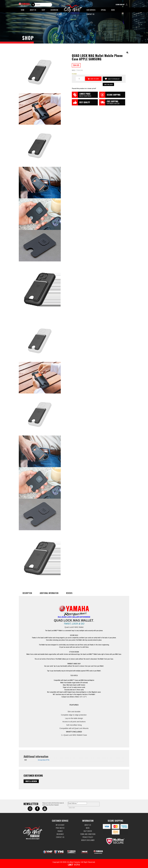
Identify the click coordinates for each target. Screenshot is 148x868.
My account (60, 825)
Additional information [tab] (49, 593)
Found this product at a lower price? (84, 89)
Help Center (88, 831)
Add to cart (95, 79)
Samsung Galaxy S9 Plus (44, 760)
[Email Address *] (77, 803)
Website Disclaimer (88, 840)
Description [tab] (27, 593)
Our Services (91, 10)
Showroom (54, 10)
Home (23, 10)
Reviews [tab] (69, 593)
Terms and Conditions (88, 834)
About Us (33, 10)
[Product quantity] (80, 79)
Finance (60, 831)
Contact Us (90, 14)
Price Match (60, 828)
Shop (43, 10)
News (113, 10)
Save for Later (108, 84)
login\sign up (122, 5)
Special (103, 10)
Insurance (60, 834)
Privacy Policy (88, 837)
